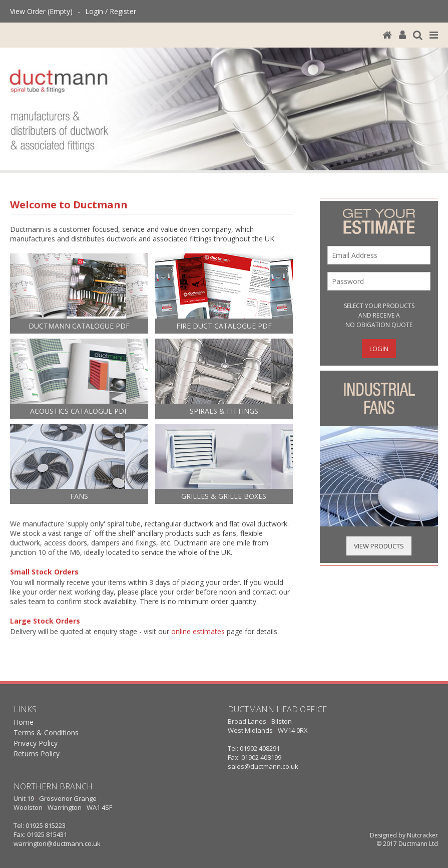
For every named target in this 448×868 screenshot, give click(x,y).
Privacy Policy (36, 743)
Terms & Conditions (46, 733)
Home (24, 722)
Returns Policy (37, 754)
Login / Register (111, 11)
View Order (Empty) (41, 11)
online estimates (198, 631)
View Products (379, 546)
